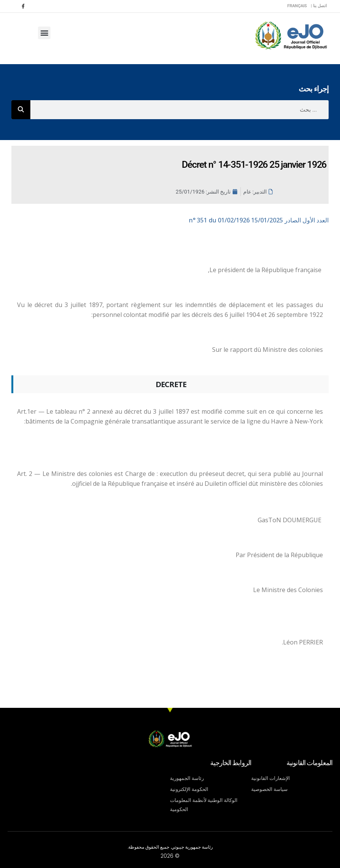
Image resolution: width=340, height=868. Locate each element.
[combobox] (179, 110)
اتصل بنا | (319, 6)
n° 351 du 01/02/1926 (259, 220)
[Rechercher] (21, 110)
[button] (44, 33)
